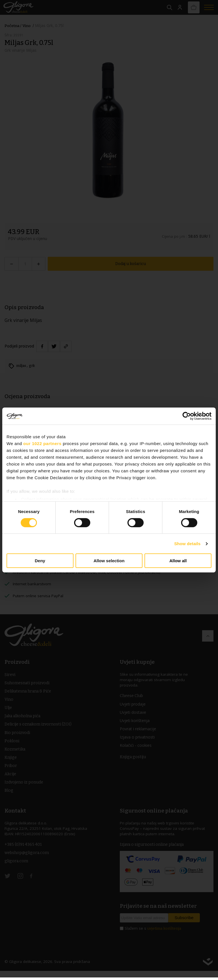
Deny (40, 561)
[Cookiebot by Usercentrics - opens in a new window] (187, 416)
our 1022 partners (42, 444)
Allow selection (109, 561)
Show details (187, 544)
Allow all (178, 561)
